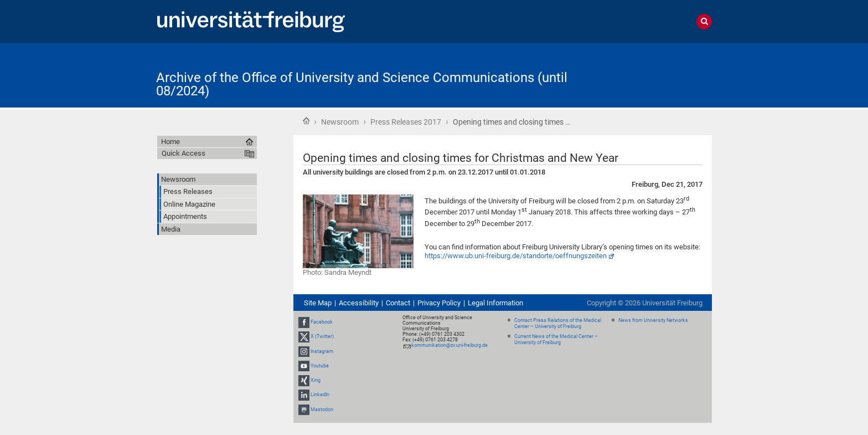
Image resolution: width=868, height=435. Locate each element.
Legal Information (495, 303)
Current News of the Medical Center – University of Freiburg (556, 339)
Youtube (320, 366)
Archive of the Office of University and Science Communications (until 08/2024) (362, 84)
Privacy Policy (439, 303)
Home (306, 121)
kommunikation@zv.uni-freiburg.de (449, 345)
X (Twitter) (322, 337)
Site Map (318, 303)
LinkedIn (320, 395)
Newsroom (340, 122)
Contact (398, 303)
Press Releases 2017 (406, 122)
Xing (316, 380)
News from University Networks (653, 320)
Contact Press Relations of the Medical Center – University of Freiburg (558, 323)
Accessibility (359, 303)
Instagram (322, 351)
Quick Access (184, 153)
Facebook (322, 322)
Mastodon (322, 410)
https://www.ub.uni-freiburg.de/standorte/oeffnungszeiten (516, 256)
